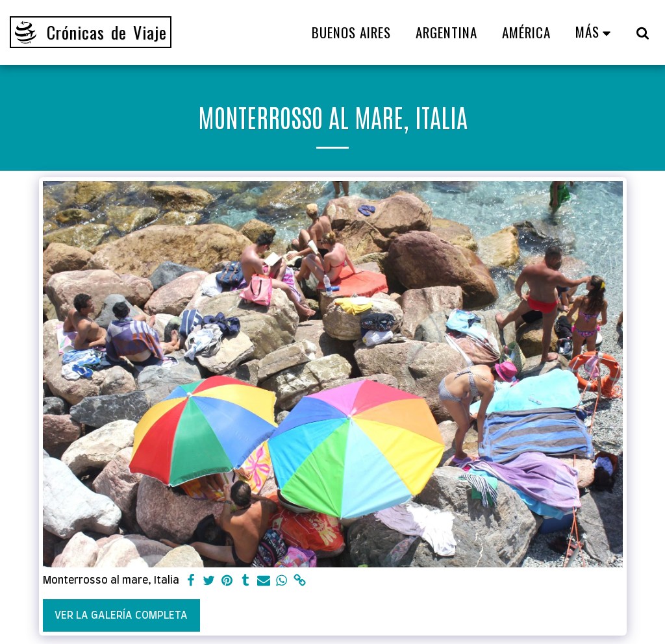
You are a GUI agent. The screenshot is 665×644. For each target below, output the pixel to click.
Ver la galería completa (121, 615)
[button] (643, 32)
